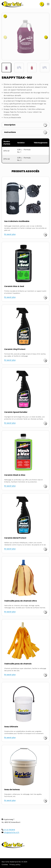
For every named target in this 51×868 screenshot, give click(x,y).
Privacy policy (15, 864)
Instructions (10, 132)
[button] (46, 37)
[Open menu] (47, 4)
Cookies (5, 864)
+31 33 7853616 (9, 830)
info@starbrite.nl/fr (12, 832)
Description (10, 125)
